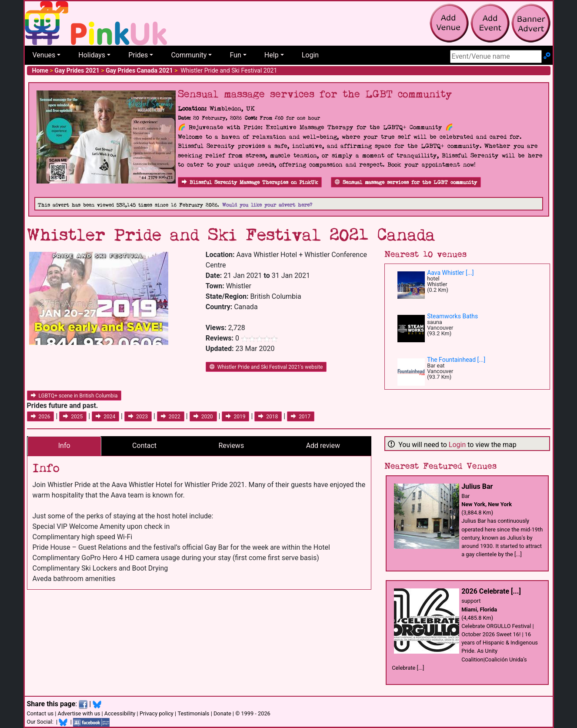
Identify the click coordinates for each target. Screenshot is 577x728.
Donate (222, 713)
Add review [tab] (323, 446)
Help (272, 55)
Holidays (92, 55)
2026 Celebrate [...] (491, 591)
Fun (235, 55)
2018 (268, 417)
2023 (138, 417)
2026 (41, 417)
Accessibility (120, 713)
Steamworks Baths (452, 316)
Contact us (40, 713)
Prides (138, 55)
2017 (301, 417)
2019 (235, 417)
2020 (203, 417)
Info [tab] (64, 446)
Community (189, 55)
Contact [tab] (144, 446)
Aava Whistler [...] (450, 273)
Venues (44, 55)
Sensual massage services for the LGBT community (406, 182)
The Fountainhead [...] (456, 360)
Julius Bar (477, 486)
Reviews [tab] (232, 446)
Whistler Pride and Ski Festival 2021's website (266, 367)
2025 (73, 417)
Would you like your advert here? (267, 205)
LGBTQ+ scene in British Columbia (74, 396)
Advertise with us (79, 713)
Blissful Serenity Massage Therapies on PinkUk (250, 182)
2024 (105, 417)
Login (310, 55)
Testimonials (193, 713)
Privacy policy (157, 713)
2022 (171, 417)
